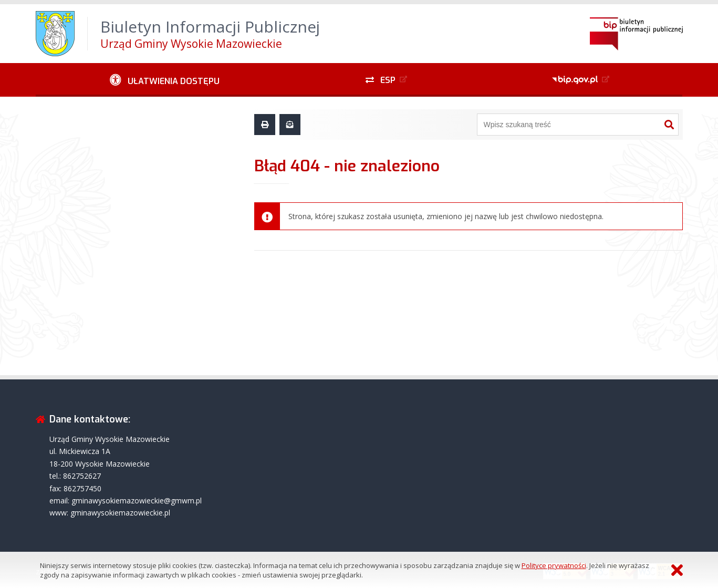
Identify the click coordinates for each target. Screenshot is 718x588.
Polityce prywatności (554, 565)
